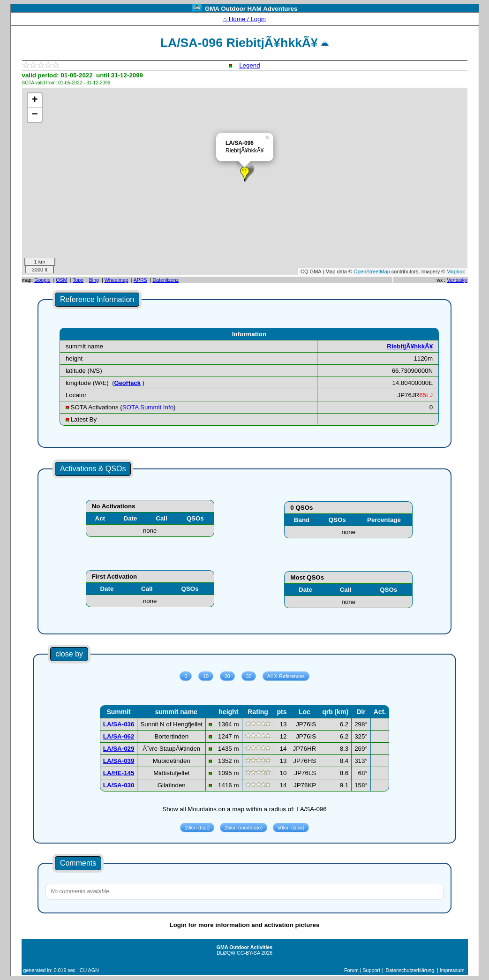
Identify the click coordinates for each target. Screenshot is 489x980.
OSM (61, 280)
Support (372, 970)
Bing (94, 280)
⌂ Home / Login (244, 19)
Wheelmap (117, 280)
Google (42, 280)
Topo (78, 280)
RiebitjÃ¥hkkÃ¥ (410, 346)
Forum (351, 970)
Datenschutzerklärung (410, 970)
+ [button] (34, 100)
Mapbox (455, 271)
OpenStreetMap (372, 271)
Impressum (452, 970)
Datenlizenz (166, 280)
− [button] (34, 115)
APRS (140, 280)
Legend (249, 65)
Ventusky (457, 280)
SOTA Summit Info (148, 407)
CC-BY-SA (248, 953)
